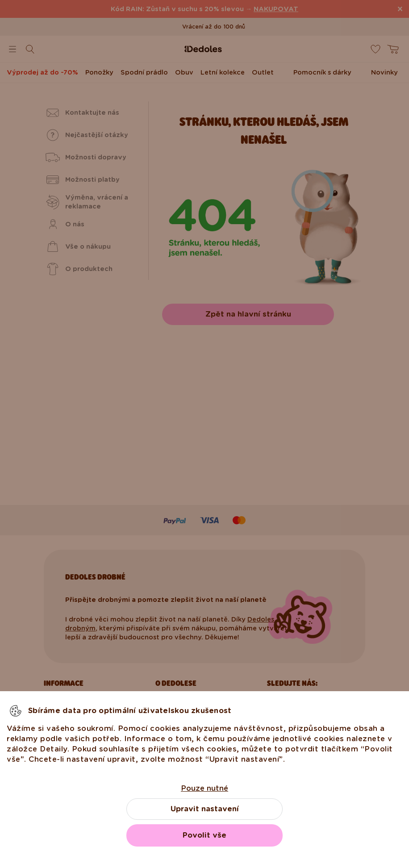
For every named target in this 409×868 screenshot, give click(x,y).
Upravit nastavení (205, 809)
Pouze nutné (204, 788)
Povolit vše (204, 835)
